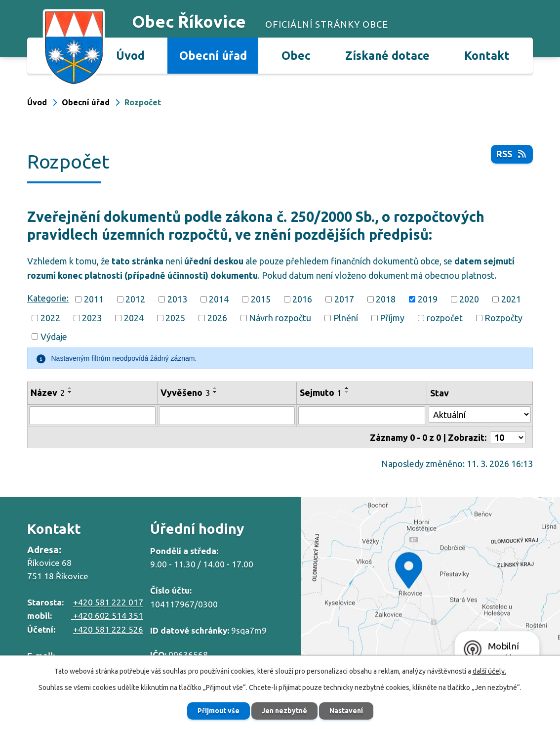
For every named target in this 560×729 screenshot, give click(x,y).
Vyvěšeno (185, 392)
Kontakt (487, 55)
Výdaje (54, 336)
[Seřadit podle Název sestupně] (70, 392)
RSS (512, 154)
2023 (92, 318)
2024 (134, 318)
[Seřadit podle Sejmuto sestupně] (347, 392)
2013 (177, 299)
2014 (219, 299)
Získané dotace (387, 55)
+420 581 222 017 (108, 602)
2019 (428, 299)
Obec (296, 55)
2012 (135, 299)
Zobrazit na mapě (430, 585)
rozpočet (445, 318)
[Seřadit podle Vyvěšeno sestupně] (215, 392)
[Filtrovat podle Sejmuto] (361, 416)
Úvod (130, 55)
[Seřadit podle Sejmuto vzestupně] (347, 388)
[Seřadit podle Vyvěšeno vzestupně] (215, 388)
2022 (50, 318)
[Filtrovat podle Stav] (480, 414)
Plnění (346, 318)
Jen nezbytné (284, 711)
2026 (217, 318)
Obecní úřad (213, 55)
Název (48, 392)
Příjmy (392, 318)
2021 (511, 299)
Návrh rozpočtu (280, 318)
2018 (386, 299)
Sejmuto (321, 392)
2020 (469, 299)
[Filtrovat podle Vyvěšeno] (227, 416)
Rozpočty (503, 318)
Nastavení (346, 711)
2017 (344, 299)
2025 (175, 318)
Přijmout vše (219, 711)
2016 (302, 299)
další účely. (489, 671)
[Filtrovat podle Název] (92, 416)
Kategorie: (48, 298)
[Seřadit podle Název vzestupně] (70, 388)
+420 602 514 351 (107, 616)
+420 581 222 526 (108, 629)
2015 (261, 299)
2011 (94, 299)
